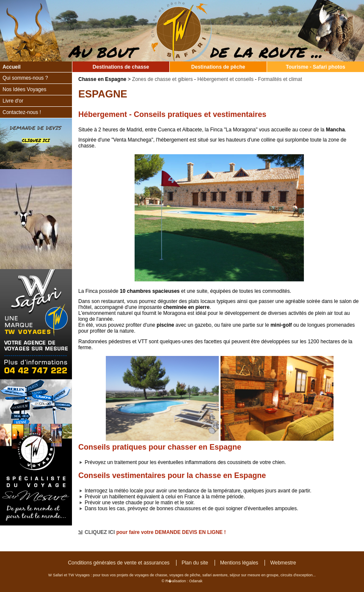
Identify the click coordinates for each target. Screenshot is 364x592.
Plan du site (195, 563)
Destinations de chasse (121, 67)
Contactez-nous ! (22, 112)
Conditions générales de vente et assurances (119, 563)
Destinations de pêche (218, 67)
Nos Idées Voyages (24, 89)
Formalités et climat (280, 79)
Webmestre (283, 563)
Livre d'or (13, 101)
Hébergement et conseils (225, 79)
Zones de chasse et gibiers (162, 79)
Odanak (196, 581)
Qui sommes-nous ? (25, 78)
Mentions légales (239, 563)
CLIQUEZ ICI (100, 532)
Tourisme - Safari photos (315, 67)
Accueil (12, 67)
